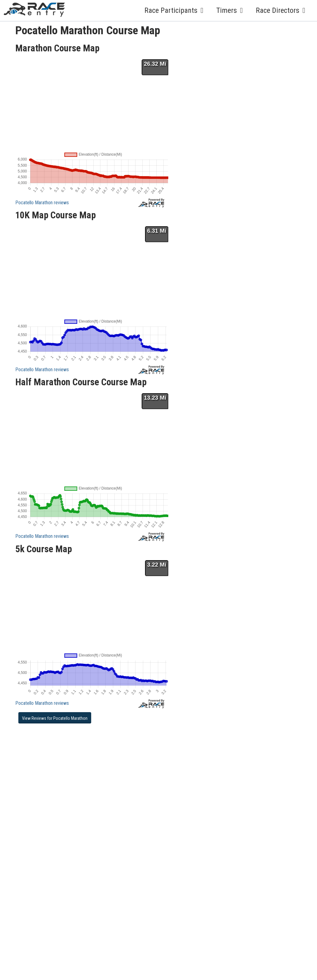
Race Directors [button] (282, 10)
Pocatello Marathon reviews (42, 203)
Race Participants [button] (175, 10)
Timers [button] (231, 10)
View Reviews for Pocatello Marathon (55, 718)
